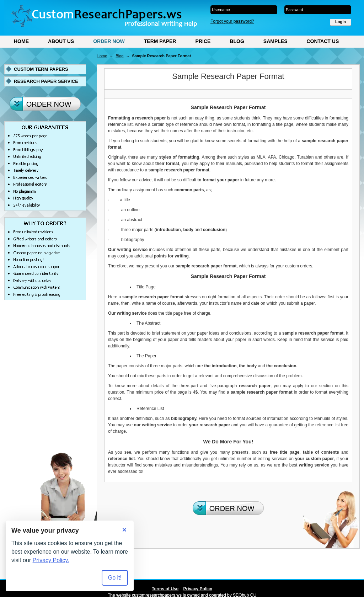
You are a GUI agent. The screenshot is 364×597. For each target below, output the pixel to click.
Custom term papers (41, 69)
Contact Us (323, 41)
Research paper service (46, 81)
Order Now (109, 41)
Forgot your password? (232, 21)
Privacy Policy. (51, 560)
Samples (275, 41)
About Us (61, 41)
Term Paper (160, 41)
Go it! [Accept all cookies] (115, 578)
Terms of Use (165, 589)
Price (203, 41)
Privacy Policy (198, 589)
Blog (237, 41)
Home (21, 41)
